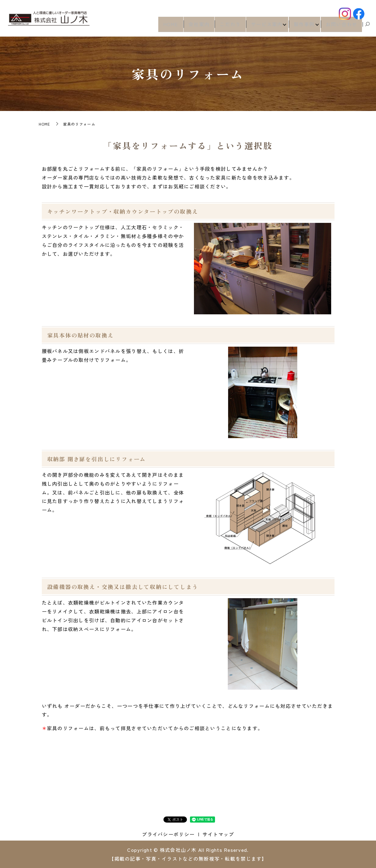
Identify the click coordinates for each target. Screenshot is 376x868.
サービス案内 (263, 26)
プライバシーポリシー (168, 834)
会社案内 (196, 26)
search (367, 27)
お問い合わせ (342, 26)
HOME (167, 26)
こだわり (227, 26)
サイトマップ (218, 834)
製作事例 (302, 26)
